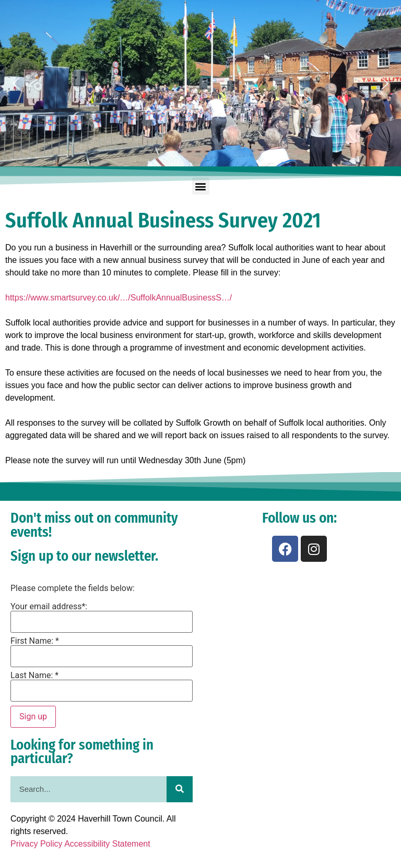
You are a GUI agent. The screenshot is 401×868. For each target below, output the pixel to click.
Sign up (33, 716)
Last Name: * (34, 676)
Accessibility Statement (107, 844)
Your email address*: (49, 607)
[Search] (180, 789)
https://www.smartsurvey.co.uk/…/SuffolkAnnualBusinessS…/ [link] (119, 298)
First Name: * (35, 641)
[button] (16, 83)
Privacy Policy (37, 844)
